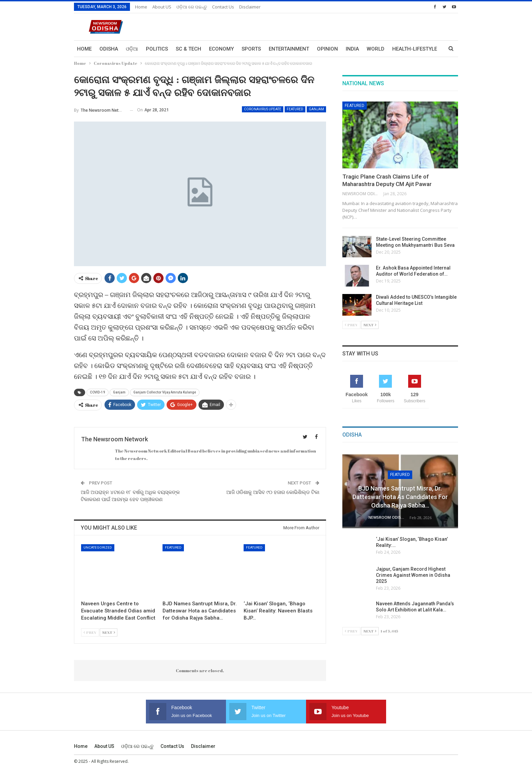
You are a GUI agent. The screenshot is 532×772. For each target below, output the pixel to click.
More (399, 49)
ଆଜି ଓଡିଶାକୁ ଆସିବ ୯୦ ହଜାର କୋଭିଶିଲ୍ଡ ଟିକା (273, 492)
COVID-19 (98, 392)
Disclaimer (250, 7)
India (352, 49)
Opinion (327, 49)
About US (162, 7)
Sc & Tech (188, 49)
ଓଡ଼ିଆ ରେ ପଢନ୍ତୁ (192, 7)
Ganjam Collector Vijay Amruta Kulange (165, 392)
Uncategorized (98, 547)
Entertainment (289, 49)
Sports (251, 49)
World (376, 49)
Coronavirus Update (263, 109)
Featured (295, 109)
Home (141, 7)
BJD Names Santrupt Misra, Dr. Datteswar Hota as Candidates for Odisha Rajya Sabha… (400, 497)
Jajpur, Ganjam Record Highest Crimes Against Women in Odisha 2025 (413, 575)
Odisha (109, 49)
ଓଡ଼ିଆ (132, 49)
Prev (90, 632)
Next (109, 632)
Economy (221, 49)
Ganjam (316, 109)
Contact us (223, 7)
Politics (157, 49)
